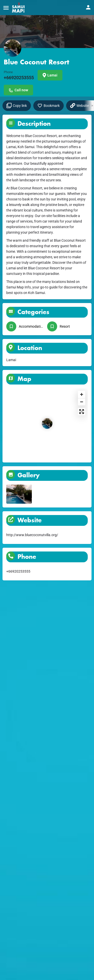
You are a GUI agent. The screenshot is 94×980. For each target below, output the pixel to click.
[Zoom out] (82, 402)
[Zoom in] (82, 394)
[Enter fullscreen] (82, 412)
